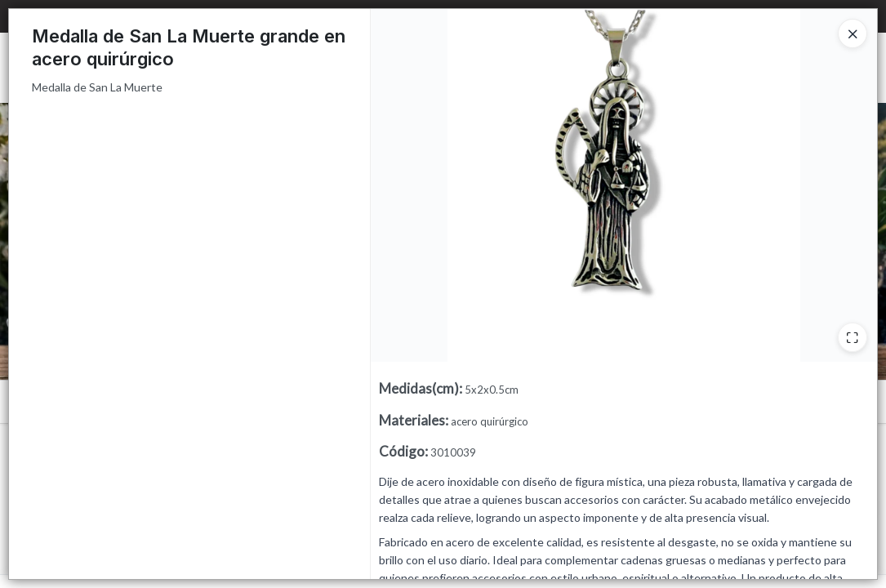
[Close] (853, 33)
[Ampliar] (853, 337)
